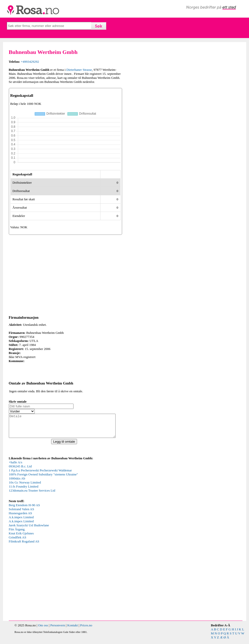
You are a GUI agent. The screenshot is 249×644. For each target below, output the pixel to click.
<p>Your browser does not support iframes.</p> (47, 484)
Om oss (43, 630)
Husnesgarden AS (21, 518)
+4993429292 (30, 62)
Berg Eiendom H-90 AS (24, 510)
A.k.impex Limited (21, 522)
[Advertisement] (65, 274)
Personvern (58, 630)
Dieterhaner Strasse (79, 70)
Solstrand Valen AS (22, 514)
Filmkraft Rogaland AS (24, 546)
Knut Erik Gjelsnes (21, 538)
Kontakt (73, 630)
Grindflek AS (18, 542)
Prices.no (86, 630)
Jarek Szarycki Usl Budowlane (29, 530)
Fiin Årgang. (17, 534)
